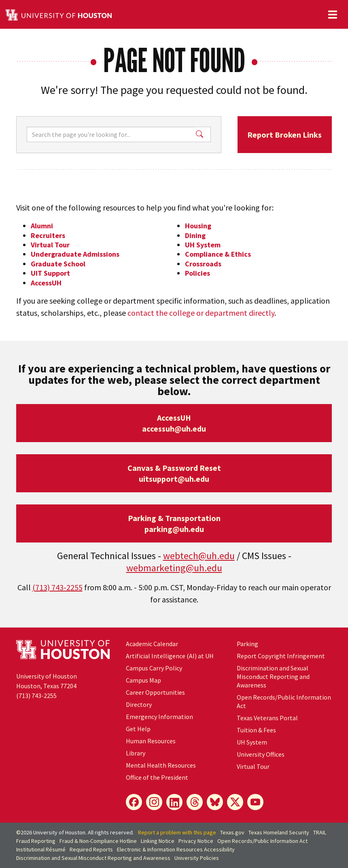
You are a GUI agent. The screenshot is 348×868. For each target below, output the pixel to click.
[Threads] (195, 802)
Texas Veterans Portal (267, 718)
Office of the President (157, 777)
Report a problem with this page (177, 832)
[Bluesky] (215, 802)
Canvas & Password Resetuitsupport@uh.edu (174, 473)
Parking (247, 644)
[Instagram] (154, 802)
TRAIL (320, 832)
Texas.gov (232, 832)
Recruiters (48, 235)
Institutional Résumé (41, 849)
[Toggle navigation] (333, 15)
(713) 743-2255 (57, 587)
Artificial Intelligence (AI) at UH (170, 656)
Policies (197, 273)
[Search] (110, 134)
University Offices (261, 754)
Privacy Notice (196, 841)
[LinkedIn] (174, 802)
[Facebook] (134, 802)
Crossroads (203, 264)
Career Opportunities (155, 692)
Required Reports (91, 849)
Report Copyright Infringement (281, 656)
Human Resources (151, 741)
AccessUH (46, 283)
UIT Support (50, 273)
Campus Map (143, 680)
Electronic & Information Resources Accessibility (176, 849)
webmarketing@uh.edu (174, 568)
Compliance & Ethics (218, 254)
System (252, 742)
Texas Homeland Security (279, 832)
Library (136, 753)
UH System (203, 245)
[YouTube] (255, 802)
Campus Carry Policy (154, 668)
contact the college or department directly (201, 313)
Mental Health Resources (161, 765)
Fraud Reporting (36, 841)
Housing (198, 226)
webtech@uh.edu (199, 556)
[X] (235, 802)
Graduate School (58, 264)
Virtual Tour (50, 245)
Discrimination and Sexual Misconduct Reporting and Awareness (273, 677)
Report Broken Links (284, 135)
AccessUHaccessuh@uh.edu (174, 423)
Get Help (138, 729)
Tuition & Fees (256, 730)
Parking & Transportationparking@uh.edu (174, 523)
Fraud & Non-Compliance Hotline (98, 841)
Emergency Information (159, 717)
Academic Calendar (152, 644)
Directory (139, 704)
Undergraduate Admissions (75, 254)
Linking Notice (158, 841)
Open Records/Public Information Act (262, 841)
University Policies (197, 858)
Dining (195, 235)
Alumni (42, 226)
